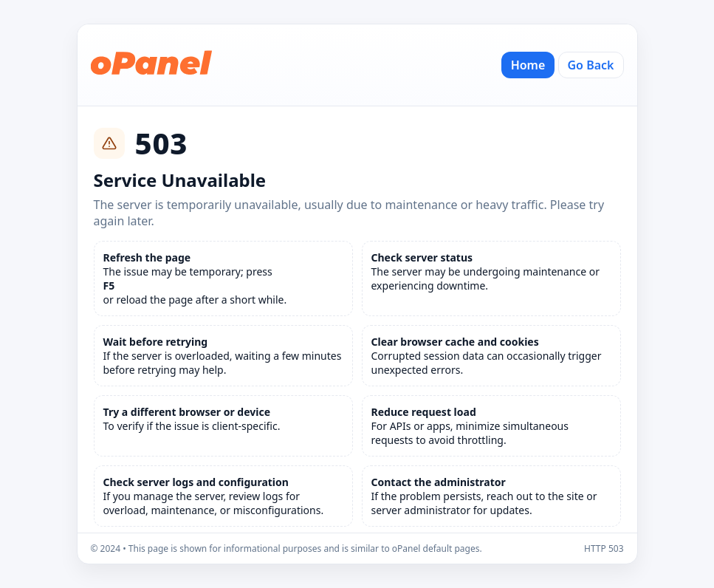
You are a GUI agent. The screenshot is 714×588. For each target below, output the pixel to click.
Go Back (591, 65)
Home (528, 65)
